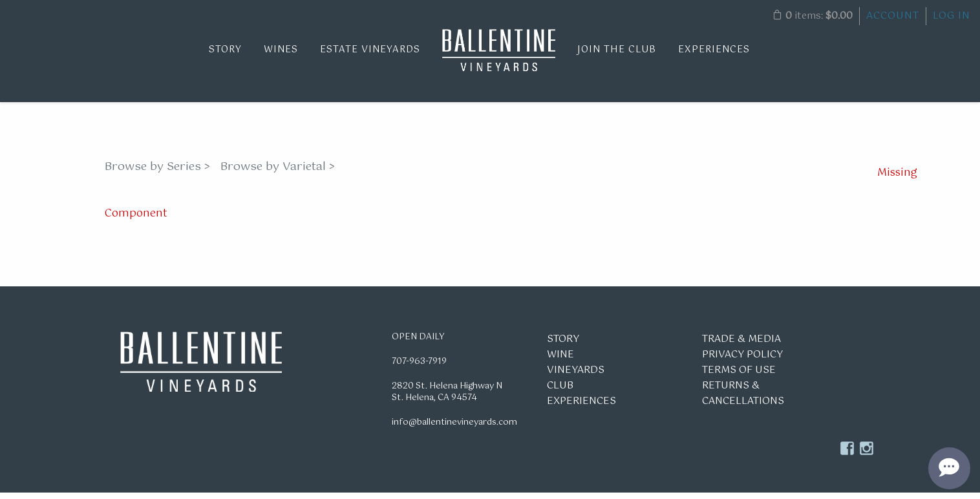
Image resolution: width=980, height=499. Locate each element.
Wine (560, 361)
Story (225, 50)
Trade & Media (741, 345)
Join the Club (617, 50)
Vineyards (576, 377)
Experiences (714, 50)
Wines (281, 50)
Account (893, 16)
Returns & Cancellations (743, 400)
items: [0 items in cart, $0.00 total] (813, 16)
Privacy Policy (742, 361)
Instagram (867, 455)
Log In (952, 16)
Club (560, 392)
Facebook (847, 455)
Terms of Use (739, 377)
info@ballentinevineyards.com (454, 429)
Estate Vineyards (370, 50)
